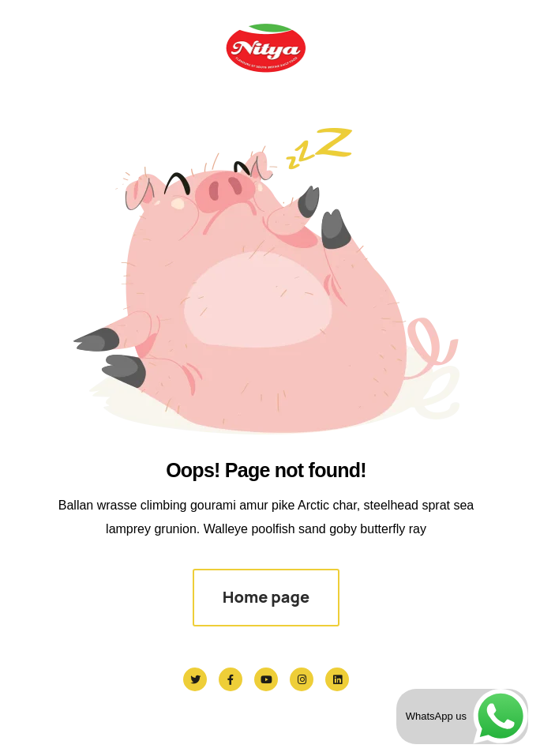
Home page (266, 597)
